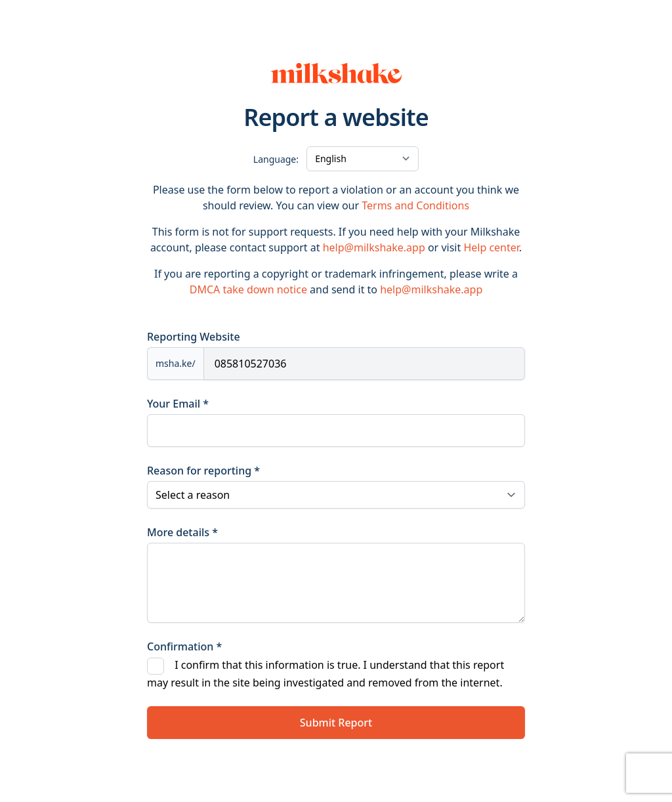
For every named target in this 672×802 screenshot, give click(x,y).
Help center (491, 247)
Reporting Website (194, 337)
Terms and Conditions (415, 205)
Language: (276, 159)
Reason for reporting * (203, 471)
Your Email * (178, 404)
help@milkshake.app (374, 247)
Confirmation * (184, 646)
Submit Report (336, 723)
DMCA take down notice (248, 289)
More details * (182, 532)
